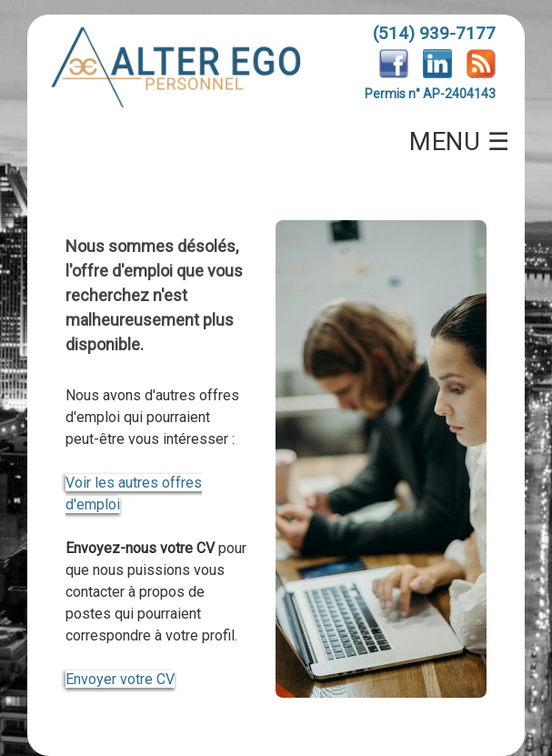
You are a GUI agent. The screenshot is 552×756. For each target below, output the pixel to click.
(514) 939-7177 (434, 33)
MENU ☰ (459, 142)
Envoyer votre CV (120, 679)
